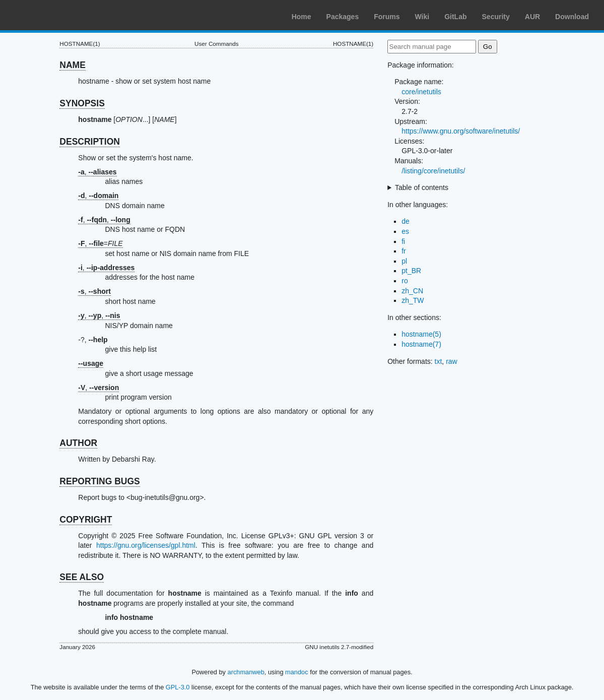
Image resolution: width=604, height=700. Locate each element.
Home (301, 17)
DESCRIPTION (90, 142)
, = (100, 243)
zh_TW (413, 300)
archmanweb (246, 672)
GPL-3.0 (178, 687)
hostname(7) (421, 344)
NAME (73, 65)
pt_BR (411, 271)
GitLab (455, 17)
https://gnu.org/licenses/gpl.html (146, 545)
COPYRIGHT (86, 520)
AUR (532, 17)
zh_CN (412, 291)
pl (404, 261)
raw (452, 361)
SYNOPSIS (82, 103)
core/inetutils (421, 92)
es (405, 231)
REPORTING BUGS (99, 481)
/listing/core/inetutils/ (433, 171)
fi (403, 241)
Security (496, 17)
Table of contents (422, 187)
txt (439, 361)
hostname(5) (421, 334)
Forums (387, 17)
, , (104, 220)
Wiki (422, 17)
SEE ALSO (82, 577)
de (406, 221)
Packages (343, 17)
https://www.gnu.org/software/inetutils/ (461, 131)
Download (572, 17)
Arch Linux (55, 15)
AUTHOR (78, 443)
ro (405, 281)
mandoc (297, 672)
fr (404, 251)
